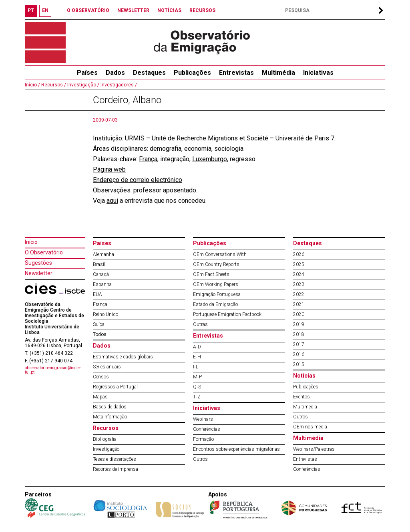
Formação (203, 439)
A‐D (197, 347)
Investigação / (83, 85)
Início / (32, 85)
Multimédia (278, 73)
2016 (299, 354)
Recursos (106, 428)
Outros (200, 459)
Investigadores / (118, 85)
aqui (112, 201)
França (148, 159)
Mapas (100, 397)
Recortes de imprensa (116, 469)
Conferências (207, 429)
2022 (299, 294)
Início (31, 242)
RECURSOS (202, 10)
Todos (100, 334)
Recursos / (53, 85)
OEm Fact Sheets (211, 274)
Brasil (99, 264)
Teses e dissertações (115, 459)
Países (102, 243)
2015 (299, 364)
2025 (299, 264)
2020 (299, 314)
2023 (299, 284)
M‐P (197, 377)
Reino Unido (106, 314)
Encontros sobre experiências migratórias (236, 449)
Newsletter (39, 273)
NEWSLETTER (133, 10)
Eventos (301, 397)
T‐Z (197, 397)
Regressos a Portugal (115, 387)
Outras (200, 324)
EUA (97, 294)
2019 (299, 324)
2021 (299, 304)
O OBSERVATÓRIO (88, 10)
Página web (109, 169)
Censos (101, 377)
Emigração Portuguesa (217, 294)
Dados (115, 73)
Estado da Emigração (215, 304)
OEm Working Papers (216, 284)
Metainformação (110, 417)
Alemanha (104, 254)
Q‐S (197, 387)
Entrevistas (236, 73)
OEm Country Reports (216, 264)
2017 (299, 344)
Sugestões (38, 263)
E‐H (197, 357)
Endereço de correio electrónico (138, 180)
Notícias (304, 376)
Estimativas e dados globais (123, 357)
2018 (299, 334)
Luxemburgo (210, 159)
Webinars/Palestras (314, 449)
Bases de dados (110, 407)
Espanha (102, 284)
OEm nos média (310, 427)
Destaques (149, 73)
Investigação (106, 449)
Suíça (99, 324)
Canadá (101, 274)
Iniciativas (318, 73)
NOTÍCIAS (169, 10)
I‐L (196, 367)
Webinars (203, 419)
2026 (299, 254)
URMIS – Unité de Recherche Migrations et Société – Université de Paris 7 (230, 138)
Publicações (192, 73)
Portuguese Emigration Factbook (227, 314)
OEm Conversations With (220, 254)
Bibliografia (105, 439)
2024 (299, 274)
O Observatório (44, 252)
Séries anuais (107, 367)
